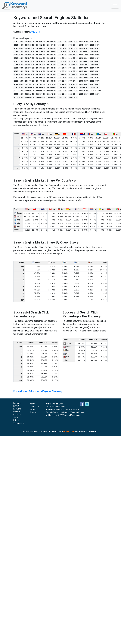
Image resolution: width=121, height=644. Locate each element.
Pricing (16, 420)
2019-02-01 (40, 45)
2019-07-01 (73, 42)
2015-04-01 (19, 65)
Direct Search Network (56, 407)
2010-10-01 (73, 84)
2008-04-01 (51, 97)
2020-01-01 (36, 32)
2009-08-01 (51, 91)
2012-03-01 (73, 78)
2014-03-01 (73, 68)
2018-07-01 (29, 48)
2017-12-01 (19, 52)
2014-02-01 (84, 68)
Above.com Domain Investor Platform (62, 409)
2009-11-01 (19, 91)
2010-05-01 (40, 88)
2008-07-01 (19, 97)
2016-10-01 (84, 55)
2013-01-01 (51, 74)
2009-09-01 (40, 91)
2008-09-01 (84, 94)
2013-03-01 (29, 74)
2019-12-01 (19, 42)
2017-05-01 (95, 52)
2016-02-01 (84, 58)
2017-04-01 (19, 55)
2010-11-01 (62, 84)
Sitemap (33, 412)
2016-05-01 (51, 58)
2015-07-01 (73, 61)
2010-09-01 (84, 84)
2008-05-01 (40, 97)
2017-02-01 (40, 55)
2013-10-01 (40, 71)
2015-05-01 (95, 61)
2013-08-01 (62, 71)
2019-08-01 (62, 42)
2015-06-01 (84, 61)
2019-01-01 (51, 45)
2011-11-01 (29, 81)
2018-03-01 (73, 48)
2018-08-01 (19, 48)
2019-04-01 (19, 45)
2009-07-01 (62, 91)
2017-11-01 (29, 52)
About (32, 404)
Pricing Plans (20, 391)
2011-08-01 (62, 81)
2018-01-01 (95, 48)
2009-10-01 (29, 91)
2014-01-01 (95, 68)
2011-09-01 (51, 81)
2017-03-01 (29, 55)
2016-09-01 (95, 55)
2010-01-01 (84, 88)
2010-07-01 (19, 88)
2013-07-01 (73, 71)
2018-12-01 (62, 45)
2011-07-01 (73, 81)
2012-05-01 (51, 78)
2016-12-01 (62, 55)
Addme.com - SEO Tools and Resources (63, 415)
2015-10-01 (40, 61)
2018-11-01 (73, 45)
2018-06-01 (40, 48)
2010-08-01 (95, 84)
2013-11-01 (29, 71)
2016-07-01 (29, 58)
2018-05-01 (51, 48)
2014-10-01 (84, 65)
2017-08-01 (62, 52)
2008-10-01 (73, 94)
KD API (16, 406)
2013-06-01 (84, 71)
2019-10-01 (40, 42)
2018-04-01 (62, 48)
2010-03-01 (62, 88)
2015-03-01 (29, 65)
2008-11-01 (62, 94)
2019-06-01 (84, 42)
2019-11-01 (29, 42)
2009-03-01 (19, 94)
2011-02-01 (40, 84)
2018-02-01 (84, 48)
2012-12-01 (62, 74)
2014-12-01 (62, 65)
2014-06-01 (40, 68)
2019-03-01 (29, 45)
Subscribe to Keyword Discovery (46, 391)
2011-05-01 (95, 81)
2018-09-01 (95, 45)
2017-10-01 (40, 52)
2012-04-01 (62, 78)
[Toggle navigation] (115, 6)
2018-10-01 (84, 45)
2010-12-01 (51, 84)
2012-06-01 (40, 78)
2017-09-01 (51, 52)
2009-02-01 (29, 94)
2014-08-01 (19, 68)
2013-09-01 (51, 71)
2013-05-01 (95, 71)
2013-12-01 (19, 71)
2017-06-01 (84, 52)
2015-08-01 (62, 61)
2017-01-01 (51, 55)
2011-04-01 (19, 84)
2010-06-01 (29, 88)
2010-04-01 (51, 88)
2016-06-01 (40, 58)
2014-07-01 (29, 68)
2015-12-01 (19, 61)
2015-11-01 (29, 61)
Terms (33, 409)
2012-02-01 (84, 78)
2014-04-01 (62, 68)
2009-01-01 (40, 94)
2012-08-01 (19, 78)
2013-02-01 (40, 74)
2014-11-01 (73, 65)
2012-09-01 (95, 74)
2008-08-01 (95, 94)
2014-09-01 (95, 65)
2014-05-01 (51, 68)
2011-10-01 (40, 81)
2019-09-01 (51, 42)
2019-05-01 (95, 42)
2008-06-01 (29, 97)
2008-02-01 (73, 97)
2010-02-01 (73, 88)
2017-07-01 (73, 52)
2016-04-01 (62, 58)
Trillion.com (68, 431)
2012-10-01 (84, 74)
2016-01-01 (95, 58)
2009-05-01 (84, 91)
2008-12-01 (51, 94)
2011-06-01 (84, 81)
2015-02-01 (40, 65)
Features (17, 403)
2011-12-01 (19, 81)
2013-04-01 (19, 74)
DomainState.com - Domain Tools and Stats (65, 412)
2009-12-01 (95, 88)
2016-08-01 (19, 58)
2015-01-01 (51, 65)
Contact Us (34, 407)
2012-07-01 (29, 78)
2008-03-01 (62, 97)
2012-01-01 (95, 78)
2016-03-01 (73, 58)
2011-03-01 (29, 84)
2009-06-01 (73, 91)
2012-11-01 (73, 74)
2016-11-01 (73, 55)
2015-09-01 (51, 61)
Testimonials (19, 423)
